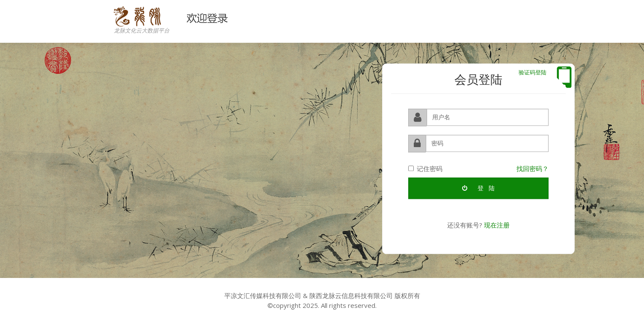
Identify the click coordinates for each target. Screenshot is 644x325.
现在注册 (497, 225)
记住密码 (425, 168)
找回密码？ (533, 168)
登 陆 (478, 188)
